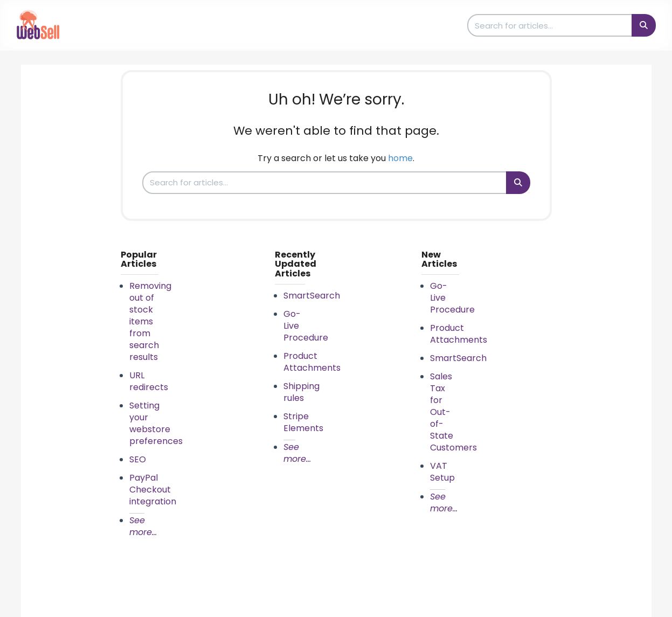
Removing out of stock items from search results (150, 321)
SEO (138, 459)
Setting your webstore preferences (156, 423)
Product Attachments (312, 362)
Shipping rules (302, 392)
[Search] (644, 25)
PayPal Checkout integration (153, 490)
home (400, 158)
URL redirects (149, 381)
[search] (550, 25)
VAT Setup (442, 472)
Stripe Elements (303, 422)
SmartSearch (312, 296)
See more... (143, 526)
